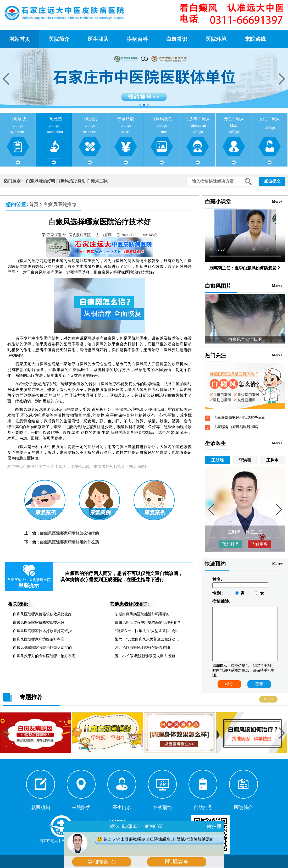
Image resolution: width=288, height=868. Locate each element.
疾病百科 (137, 39)
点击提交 (272, 181)
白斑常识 (177, 39)
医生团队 (98, 39)
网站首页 (20, 39)
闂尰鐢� (177, 862)
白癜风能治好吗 (41, 181)
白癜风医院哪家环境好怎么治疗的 (70, 533)
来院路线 (255, 39)
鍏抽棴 (214, 826)
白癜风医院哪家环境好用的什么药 (70, 542)
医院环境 (216, 39)
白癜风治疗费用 (71, 181)
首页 (34, 204)
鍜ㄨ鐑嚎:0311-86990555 (137, 826)
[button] (282, 79)
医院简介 (59, 39)
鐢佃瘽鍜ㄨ (102, 862)
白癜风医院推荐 (60, 204)
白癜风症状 (97, 181)
